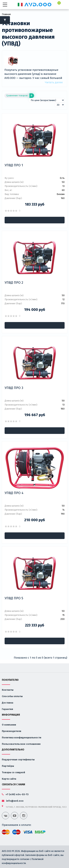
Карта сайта (9, 779)
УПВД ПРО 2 (14, 283)
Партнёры (8, 766)
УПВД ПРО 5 (14, 598)
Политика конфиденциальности (22, 738)
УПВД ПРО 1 (14, 165)
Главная (6, 14)
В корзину (35, 220)
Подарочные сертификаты (18, 760)
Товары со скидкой (13, 772)
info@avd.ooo (13, 801)
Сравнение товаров (20, 96)
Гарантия (7, 709)
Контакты (8, 690)
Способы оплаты (12, 696)
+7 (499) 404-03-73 (15, 794)
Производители (11, 731)
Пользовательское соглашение (21, 744)
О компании (9, 725)
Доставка (8, 703)
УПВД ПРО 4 (14, 493)
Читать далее (54, 82)
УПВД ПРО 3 (14, 388)
